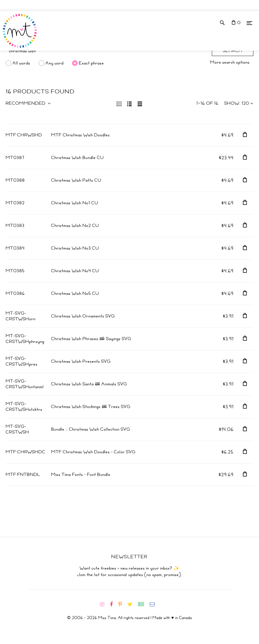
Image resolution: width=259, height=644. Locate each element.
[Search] (106, 51)
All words (21, 63)
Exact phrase (91, 63)
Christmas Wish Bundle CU (78, 158)
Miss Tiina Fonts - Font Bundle (81, 475)
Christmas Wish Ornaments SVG (83, 316)
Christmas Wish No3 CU (75, 248)
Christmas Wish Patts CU (76, 180)
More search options (230, 62)
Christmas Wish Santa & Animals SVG (89, 384)
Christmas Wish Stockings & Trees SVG (91, 407)
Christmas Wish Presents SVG (81, 361)
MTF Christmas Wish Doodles (80, 135)
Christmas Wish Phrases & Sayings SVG (91, 339)
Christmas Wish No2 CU (75, 226)
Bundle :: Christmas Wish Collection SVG (91, 429)
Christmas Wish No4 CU (75, 271)
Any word (55, 63)
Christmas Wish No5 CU (75, 293)
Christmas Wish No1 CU (75, 203)
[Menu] (249, 23)
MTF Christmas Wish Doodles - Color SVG (93, 452)
